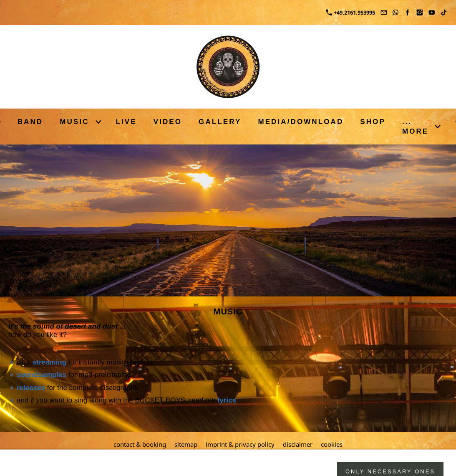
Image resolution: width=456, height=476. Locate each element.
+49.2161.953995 (351, 13)
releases (31, 388)
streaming (49, 362)
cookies (332, 444)
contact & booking (140, 444)
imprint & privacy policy (240, 444)
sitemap (186, 444)
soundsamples (42, 375)
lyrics (227, 400)
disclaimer (298, 444)
